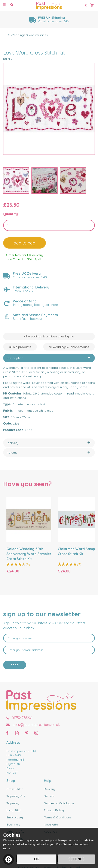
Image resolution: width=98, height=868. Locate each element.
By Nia (8, 59)
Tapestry (13, 803)
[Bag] (92, 5)
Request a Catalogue (59, 803)
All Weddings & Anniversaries (69, 347)
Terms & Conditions (58, 817)
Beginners (13, 824)
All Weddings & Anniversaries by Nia (49, 336)
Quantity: (11, 214)
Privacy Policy (54, 810)
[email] (49, 650)
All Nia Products (20, 347)
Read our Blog (17, 733)
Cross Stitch (15, 789)
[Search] (12, 5)
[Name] (49, 638)
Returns (49, 796)
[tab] (49, 358)
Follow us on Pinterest (27, 733)
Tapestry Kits (16, 796)
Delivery (49, 789)
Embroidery (15, 817)
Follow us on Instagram (36, 733)
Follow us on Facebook (7, 733)
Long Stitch (14, 810)
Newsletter (51, 824)
